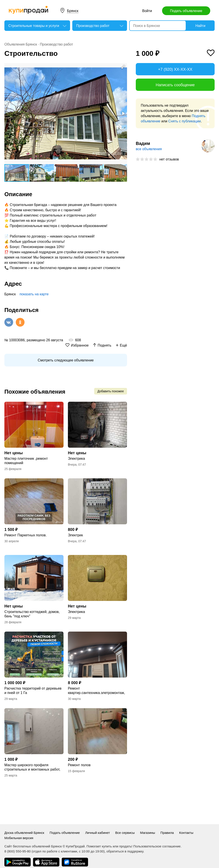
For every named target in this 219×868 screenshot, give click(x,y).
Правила (167, 833)
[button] (123, 67)
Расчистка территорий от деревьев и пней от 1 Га (33, 691)
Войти (147, 11)
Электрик (75, 535)
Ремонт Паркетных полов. (26, 535)
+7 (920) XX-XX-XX (175, 69)
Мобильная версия (19, 838)
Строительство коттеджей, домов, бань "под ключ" (32, 614)
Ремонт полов (79, 765)
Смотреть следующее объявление (66, 360)
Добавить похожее (111, 391)
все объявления (149, 149)
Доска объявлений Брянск (24, 833)
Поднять (105, 345)
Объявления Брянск (21, 44)
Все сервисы (125, 833)
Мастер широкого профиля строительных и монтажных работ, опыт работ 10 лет (32, 767)
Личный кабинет (98, 833)
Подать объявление (186, 11)
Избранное (80, 345)
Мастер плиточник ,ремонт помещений (26, 461)
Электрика (76, 459)
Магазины (148, 833)
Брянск (73, 11)
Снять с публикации (184, 121)
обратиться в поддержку (125, 851)
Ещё (123, 345)
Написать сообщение (175, 85)
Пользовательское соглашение (157, 846)
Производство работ (57, 44)
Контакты (186, 833)
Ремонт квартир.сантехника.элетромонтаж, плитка (96, 691)
